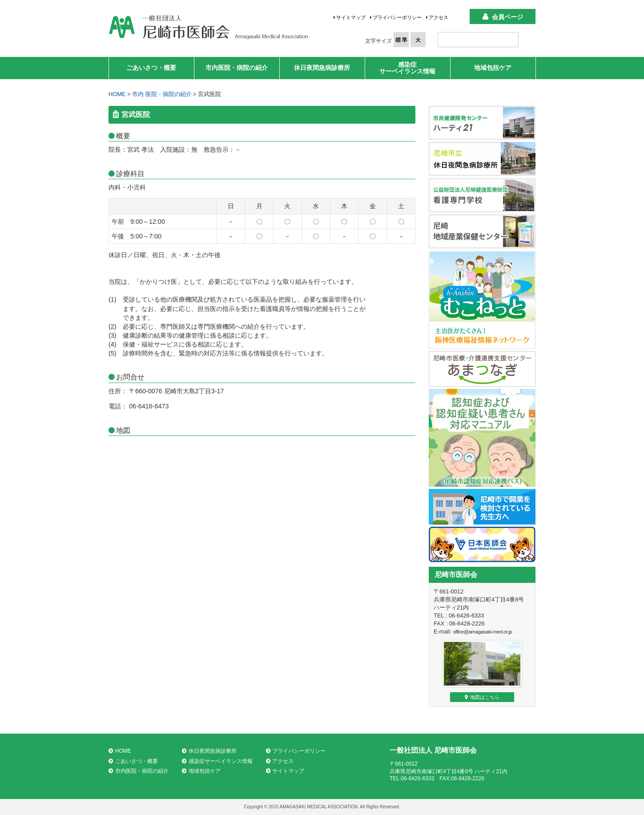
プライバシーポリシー (397, 17)
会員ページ (507, 17)
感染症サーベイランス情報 (407, 68)
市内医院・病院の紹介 (237, 68)
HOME (117, 94)
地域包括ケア (493, 68)
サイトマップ (351, 17)
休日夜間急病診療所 (322, 68)
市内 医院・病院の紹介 (162, 94)
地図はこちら (482, 697)
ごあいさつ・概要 (151, 68)
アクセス (439, 17)
